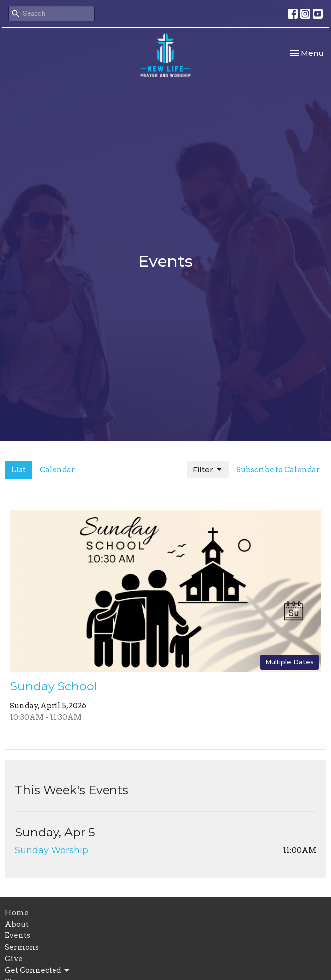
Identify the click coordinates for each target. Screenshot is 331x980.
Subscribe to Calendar (278, 470)
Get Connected (38, 971)
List (19, 470)
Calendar (57, 470)
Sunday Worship (52, 850)
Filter (208, 470)
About (17, 924)
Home (17, 913)
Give (14, 959)
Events (18, 935)
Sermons (22, 947)
